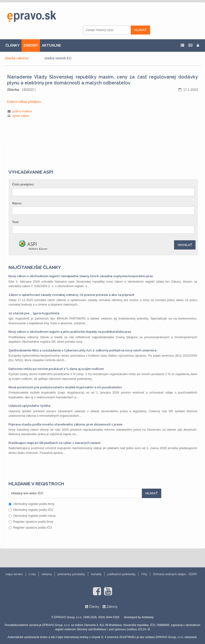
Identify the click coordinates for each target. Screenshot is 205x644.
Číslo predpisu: (23, 184)
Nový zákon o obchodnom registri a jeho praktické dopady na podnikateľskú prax (70, 332)
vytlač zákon (21, 116)
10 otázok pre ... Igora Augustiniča (34, 313)
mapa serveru (14, 574)
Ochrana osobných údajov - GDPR (175, 574)
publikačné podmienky (121, 574)
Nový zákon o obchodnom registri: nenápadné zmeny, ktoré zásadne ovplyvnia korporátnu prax (81, 276)
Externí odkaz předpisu (24, 102)
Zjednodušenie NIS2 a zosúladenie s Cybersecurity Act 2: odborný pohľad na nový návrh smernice (83, 350)
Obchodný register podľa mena (32, 516)
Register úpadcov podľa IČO (30, 528)
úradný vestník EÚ (58, 58)
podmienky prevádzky (71, 574)
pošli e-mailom (22, 111)
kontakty (96, 574)
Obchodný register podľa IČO (31, 510)
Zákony (112, 607)
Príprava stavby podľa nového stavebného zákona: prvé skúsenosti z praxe (65, 424)
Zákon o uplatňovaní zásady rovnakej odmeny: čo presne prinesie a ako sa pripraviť (71, 295)
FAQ (144, 574)
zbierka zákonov (17, 58)
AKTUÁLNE (51, 45)
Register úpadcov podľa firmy (31, 522)
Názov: (17, 203)
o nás (32, 574)
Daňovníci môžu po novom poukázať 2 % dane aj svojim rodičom (56, 369)
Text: (16, 222)
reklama (47, 574)
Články (94, 607)
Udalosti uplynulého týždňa (29, 406)
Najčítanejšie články (35, 267)
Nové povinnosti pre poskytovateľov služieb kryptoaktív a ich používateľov (65, 387)
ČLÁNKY (13, 45)
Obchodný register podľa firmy (31, 504)
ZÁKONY (31, 45)
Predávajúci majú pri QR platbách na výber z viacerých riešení (55, 443)
